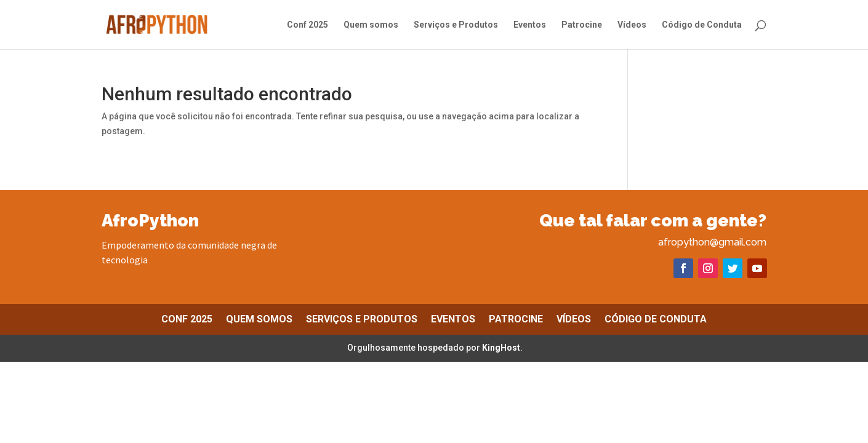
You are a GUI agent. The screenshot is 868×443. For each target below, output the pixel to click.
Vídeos (632, 25)
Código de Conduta (702, 25)
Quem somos (371, 25)
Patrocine (582, 25)
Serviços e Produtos (456, 25)
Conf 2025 (307, 25)
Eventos (530, 25)
